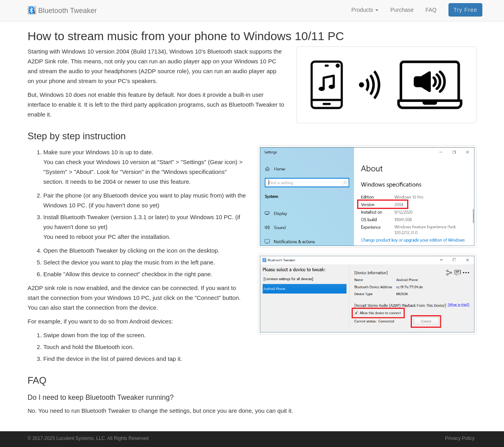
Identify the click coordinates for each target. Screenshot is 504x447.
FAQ (431, 10)
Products (365, 10)
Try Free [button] (465, 10)
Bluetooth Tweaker (62, 10)
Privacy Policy (460, 438)
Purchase (402, 10)
